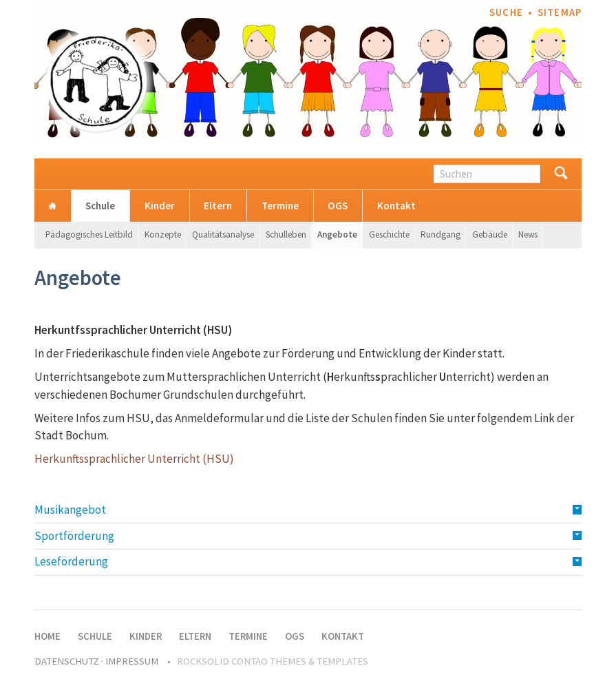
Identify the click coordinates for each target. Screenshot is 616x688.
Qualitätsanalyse (223, 234)
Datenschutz (67, 661)
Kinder (160, 206)
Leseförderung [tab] (71, 561)
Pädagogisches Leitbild (89, 234)
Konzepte (163, 234)
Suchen (561, 174)
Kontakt (396, 206)
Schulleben (286, 234)
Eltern (218, 206)
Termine (280, 206)
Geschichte (389, 234)
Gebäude (490, 234)
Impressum (132, 661)
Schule (100, 206)
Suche (506, 12)
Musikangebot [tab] (70, 510)
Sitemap (560, 12)
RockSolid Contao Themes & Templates (273, 661)
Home (53, 206)
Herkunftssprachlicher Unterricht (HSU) (134, 459)
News (528, 234)
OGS (338, 206)
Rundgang (440, 234)
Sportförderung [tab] (74, 536)
